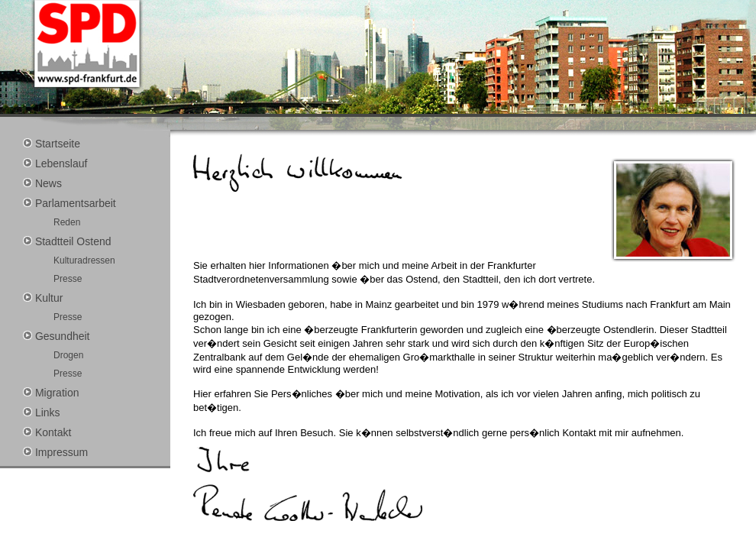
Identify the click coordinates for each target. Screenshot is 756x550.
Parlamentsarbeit (69, 203)
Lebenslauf (55, 163)
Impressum (55, 452)
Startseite (52, 144)
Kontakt (47, 432)
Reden (67, 222)
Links (42, 412)
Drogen (68, 355)
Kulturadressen (84, 260)
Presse (68, 279)
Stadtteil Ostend (67, 241)
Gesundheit (57, 336)
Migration (51, 393)
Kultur (43, 298)
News (42, 183)
